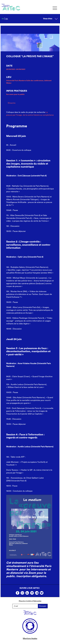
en (7, 19)
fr (3, 19)
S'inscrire (12, 103)
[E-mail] (25, 606)
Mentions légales (30, 639)
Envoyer (43, 606)
